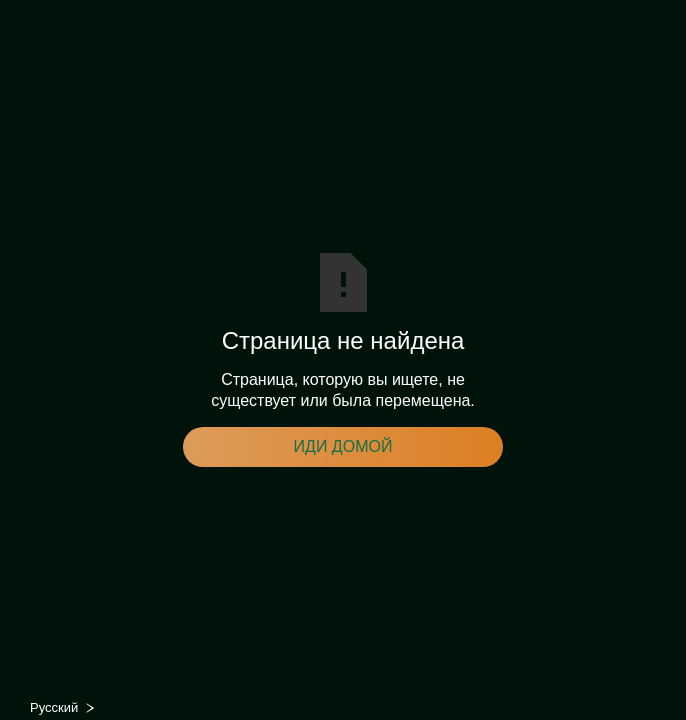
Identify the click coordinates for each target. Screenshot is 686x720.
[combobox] (69, 708)
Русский (54, 707)
